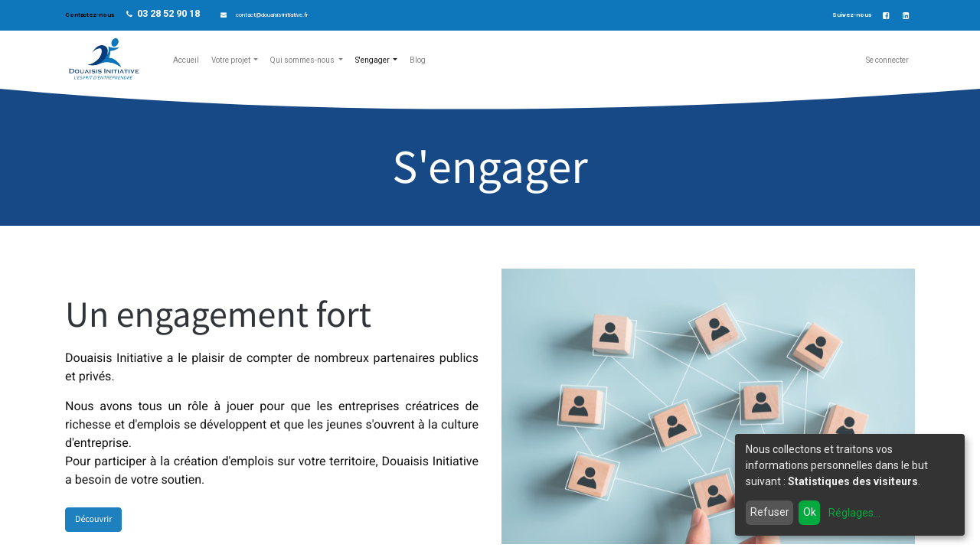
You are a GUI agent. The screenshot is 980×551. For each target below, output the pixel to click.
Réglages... (854, 513)
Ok (810, 512)
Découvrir (93, 519)
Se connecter (887, 60)
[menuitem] (186, 60)
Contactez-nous (90, 15)
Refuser (770, 512)
